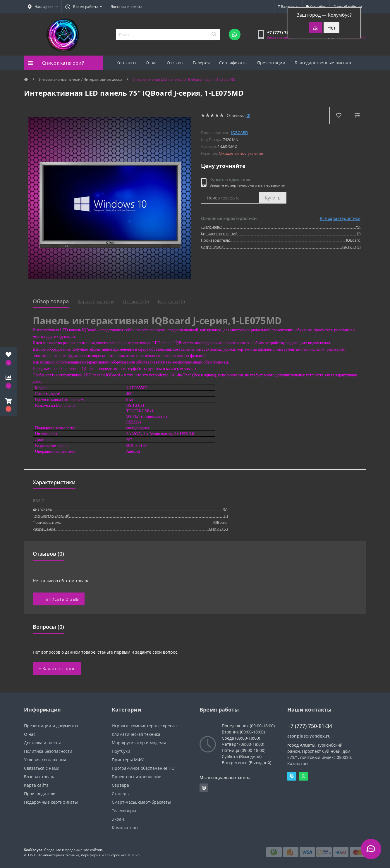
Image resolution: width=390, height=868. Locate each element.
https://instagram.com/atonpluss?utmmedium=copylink (204, 788)
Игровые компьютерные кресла (144, 726)
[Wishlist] (339, 115)
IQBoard (239, 132)
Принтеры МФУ (128, 760)
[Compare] (357, 115)
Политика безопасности (48, 751)
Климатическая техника (136, 734)
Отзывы (175, 63)
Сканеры (121, 794)
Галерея (201, 63)
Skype (292, 776)
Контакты (126, 63)
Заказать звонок (281, 37)
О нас (152, 63)
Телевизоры (124, 811)
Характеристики (96, 302)
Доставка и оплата (127, 7)
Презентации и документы (51, 726)
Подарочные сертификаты (51, 802)
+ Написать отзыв (59, 599)
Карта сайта (36, 785)
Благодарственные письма (323, 63)
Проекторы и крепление (136, 777)
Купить (273, 198)
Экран (118, 819)
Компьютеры (125, 827)
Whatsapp (303, 776)
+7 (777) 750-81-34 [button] (310, 726)
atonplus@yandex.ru (309, 736)
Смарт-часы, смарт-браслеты (141, 802)
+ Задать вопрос (57, 669)
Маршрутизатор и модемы (139, 743)
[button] (8, 405)
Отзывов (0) (136, 302)
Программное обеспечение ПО (143, 768)
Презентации (271, 63)
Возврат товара (40, 777)
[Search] (214, 35)
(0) (248, 115)
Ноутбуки (121, 751)
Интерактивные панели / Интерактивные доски (80, 79)
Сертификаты (233, 63)
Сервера (120, 785)
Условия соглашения (45, 760)
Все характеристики (340, 218)
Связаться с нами (42, 768)
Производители (40, 794)
